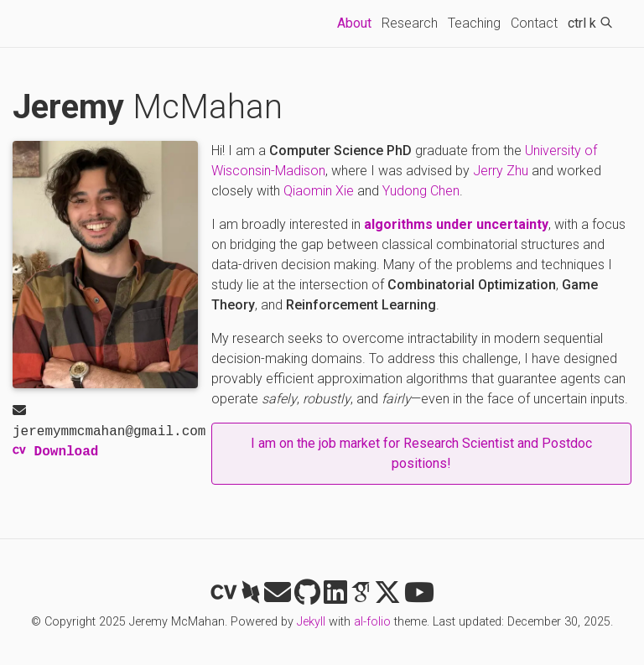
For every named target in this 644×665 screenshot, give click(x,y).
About (357, 22)
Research (410, 23)
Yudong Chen (421, 191)
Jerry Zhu (501, 171)
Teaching (474, 23)
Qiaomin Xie (319, 191)
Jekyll (311, 622)
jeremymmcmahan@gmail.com (109, 423)
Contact (534, 23)
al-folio (372, 622)
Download (55, 452)
